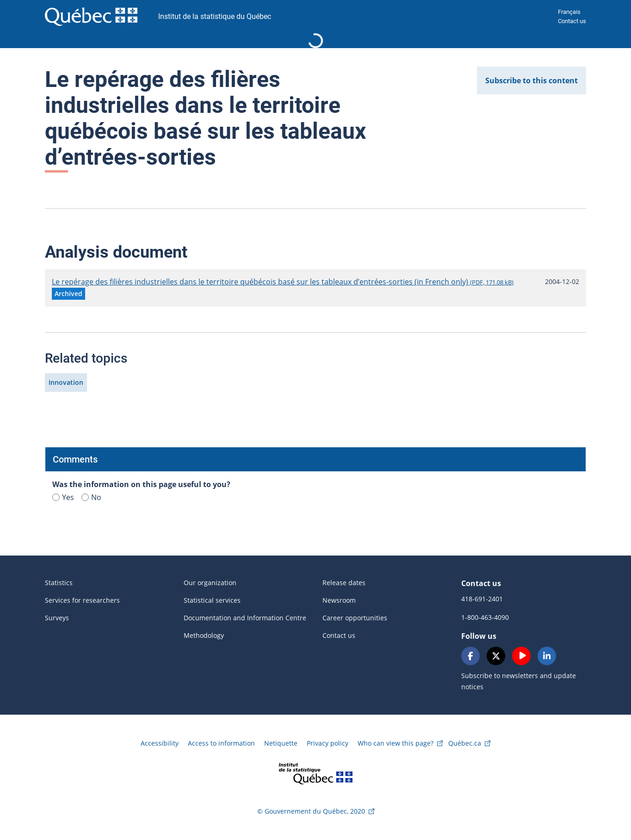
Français (569, 12)
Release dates (344, 583)
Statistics (59, 583)
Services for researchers (82, 600)
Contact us (572, 21)
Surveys (57, 618)
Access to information (221, 743)
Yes (63, 497)
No (91, 497)
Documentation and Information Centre (245, 618)
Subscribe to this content (532, 80)
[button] (68, 294)
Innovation (66, 382)
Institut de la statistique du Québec (215, 16)
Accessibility (160, 743)
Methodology (204, 635)
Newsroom (339, 600)
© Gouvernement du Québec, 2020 (311, 811)
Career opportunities (355, 618)
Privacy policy (328, 743)
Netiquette (281, 743)
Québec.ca (465, 743)
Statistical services (212, 600)
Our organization (210, 583)
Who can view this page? (396, 743)
